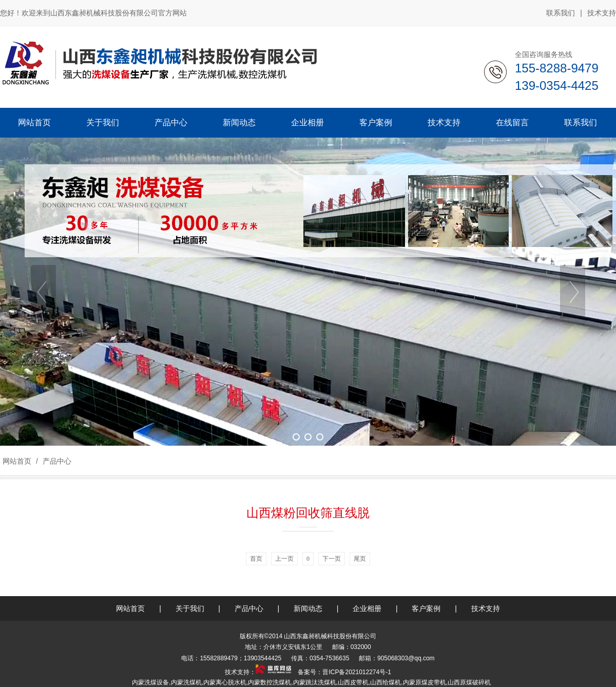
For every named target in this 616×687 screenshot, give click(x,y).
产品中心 (56, 461)
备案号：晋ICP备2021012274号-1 (344, 672)
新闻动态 (308, 608)
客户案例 (426, 608)
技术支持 (602, 13)
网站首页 (17, 461)
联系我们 (561, 13)
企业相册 (367, 608)
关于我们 (190, 608)
